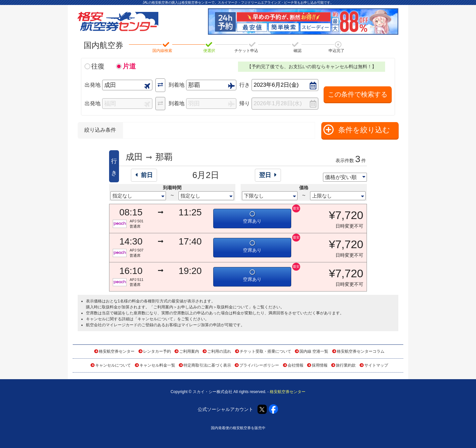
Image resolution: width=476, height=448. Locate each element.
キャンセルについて (155, 319)
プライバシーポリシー (259, 365)
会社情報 (296, 365)
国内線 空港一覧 (314, 351)
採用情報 (320, 365)
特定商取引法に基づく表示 (207, 365)
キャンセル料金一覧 (157, 365)
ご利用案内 (189, 351)
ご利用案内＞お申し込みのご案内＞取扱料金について (201, 307)
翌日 (268, 175)
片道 (129, 66)
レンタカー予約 (157, 351)
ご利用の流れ (219, 351)
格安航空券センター (117, 351)
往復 (98, 66)
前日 (144, 175)
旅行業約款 (346, 365)
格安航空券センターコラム (361, 351)
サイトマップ (376, 365)
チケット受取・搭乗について (265, 351)
